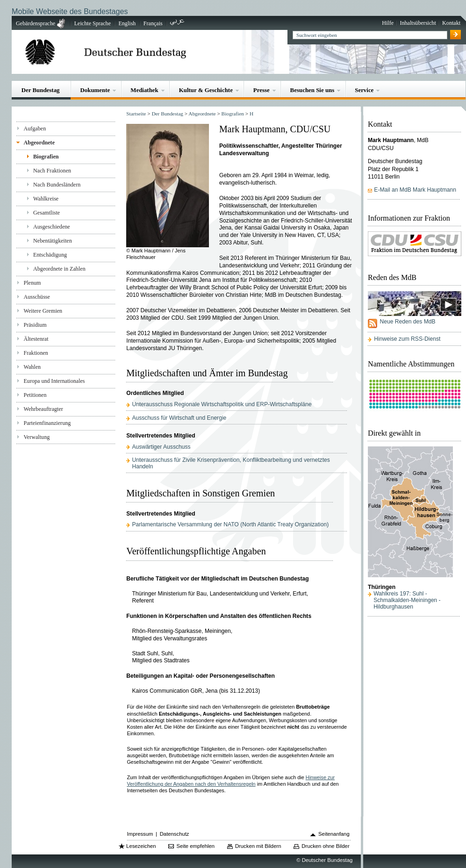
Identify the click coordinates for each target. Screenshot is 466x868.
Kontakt (451, 23)
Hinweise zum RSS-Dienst (407, 339)
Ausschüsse (37, 297)
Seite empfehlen (195, 846)
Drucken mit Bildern (258, 846)
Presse (262, 90)
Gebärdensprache (36, 23)
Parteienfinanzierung (47, 423)
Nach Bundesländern (57, 185)
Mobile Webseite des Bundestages (70, 11)
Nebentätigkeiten (53, 241)
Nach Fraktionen (52, 171)
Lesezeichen (141, 846)
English (127, 23)
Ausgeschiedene (52, 227)
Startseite (136, 114)
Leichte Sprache (93, 23)
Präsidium (35, 325)
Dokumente (95, 90)
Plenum (32, 283)
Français (153, 23)
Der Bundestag (41, 90)
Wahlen (32, 367)
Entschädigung (50, 255)
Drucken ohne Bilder (325, 846)
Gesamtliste (47, 213)
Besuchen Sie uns (312, 90)
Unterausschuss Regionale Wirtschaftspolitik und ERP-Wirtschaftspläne (222, 404)
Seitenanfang (334, 834)
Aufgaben (35, 129)
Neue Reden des (407, 322)
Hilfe (388, 23)
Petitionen (35, 395)
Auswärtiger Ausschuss (161, 447)
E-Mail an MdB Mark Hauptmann (415, 190)
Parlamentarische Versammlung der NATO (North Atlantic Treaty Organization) (230, 524)
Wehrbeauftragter (43, 409)
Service (364, 90)
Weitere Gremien (43, 311)
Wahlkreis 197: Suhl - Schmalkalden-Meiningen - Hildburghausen (407, 600)
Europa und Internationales (54, 381)
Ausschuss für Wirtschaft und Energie (179, 418)
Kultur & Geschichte (206, 90)
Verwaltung (36, 437)
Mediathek (144, 90)
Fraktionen (36, 353)
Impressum (140, 834)
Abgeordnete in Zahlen (59, 269)
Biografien (46, 157)
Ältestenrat (36, 339)
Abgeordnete (39, 143)
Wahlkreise (46, 199)
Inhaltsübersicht (418, 23)
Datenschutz (175, 834)
